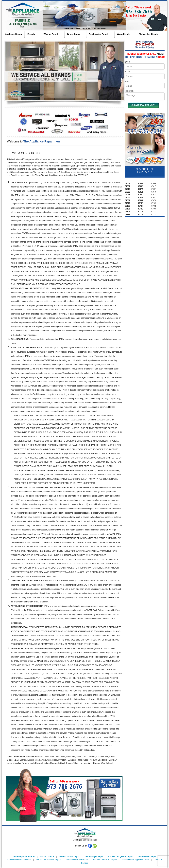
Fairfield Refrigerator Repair (120, 856)
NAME (127, 62)
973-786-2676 (139, 11)
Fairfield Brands (47, 856)
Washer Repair (51, 34)
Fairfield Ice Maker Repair (77, 860)
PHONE (128, 72)
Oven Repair (124, 34)
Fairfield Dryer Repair (94, 856)
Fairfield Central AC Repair (105, 860)
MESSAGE (129, 91)
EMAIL (127, 81)
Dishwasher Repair (148, 34)
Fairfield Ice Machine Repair (48, 860)
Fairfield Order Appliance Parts (135, 860)
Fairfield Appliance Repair (24, 856)
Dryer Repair (74, 34)
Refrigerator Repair (99, 34)
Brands (31, 34)
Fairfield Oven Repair (147, 856)
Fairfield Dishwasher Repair (19, 860)
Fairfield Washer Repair (69, 856)
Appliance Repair (13, 34)
